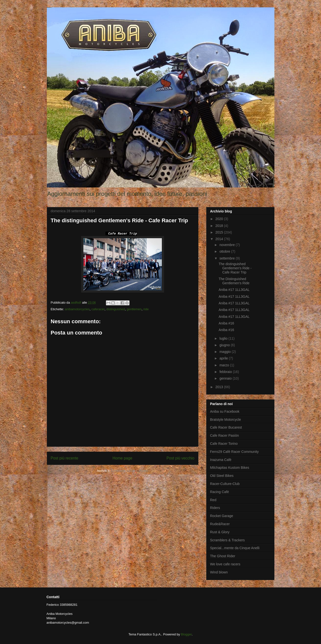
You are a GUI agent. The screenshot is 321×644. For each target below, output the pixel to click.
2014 (220, 239)
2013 (220, 387)
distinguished (116, 309)
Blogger (186, 634)
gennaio (226, 378)
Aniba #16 (226, 323)
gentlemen (134, 309)
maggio (226, 352)
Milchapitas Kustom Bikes (230, 468)
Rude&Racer (220, 524)
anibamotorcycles (77, 309)
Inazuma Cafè (221, 460)
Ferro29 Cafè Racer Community (234, 452)
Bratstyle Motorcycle (226, 420)
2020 (220, 219)
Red (213, 500)
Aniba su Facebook (225, 411)
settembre (228, 258)
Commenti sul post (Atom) (129, 471)
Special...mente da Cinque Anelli (235, 548)
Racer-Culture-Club (225, 484)
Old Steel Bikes (222, 476)
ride (146, 309)
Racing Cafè (220, 492)
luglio (224, 338)
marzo (225, 365)
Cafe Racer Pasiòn (225, 435)
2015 (220, 232)
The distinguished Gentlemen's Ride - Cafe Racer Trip (235, 268)
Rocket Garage (222, 516)
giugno (225, 345)
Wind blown (219, 572)
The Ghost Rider (223, 556)
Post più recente (65, 458)
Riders (215, 508)
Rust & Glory (220, 532)
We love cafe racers (225, 564)
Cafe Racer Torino (224, 444)
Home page (122, 458)
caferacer (98, 309)
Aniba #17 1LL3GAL (234, 290)
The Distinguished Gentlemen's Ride (234, 281)
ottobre (225, 251)
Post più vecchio (180, 458)
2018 (220, 226)
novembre (228, 245)
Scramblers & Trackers (228, 540)
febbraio (226, 372)
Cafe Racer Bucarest (226, 427)
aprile (224, 358)
